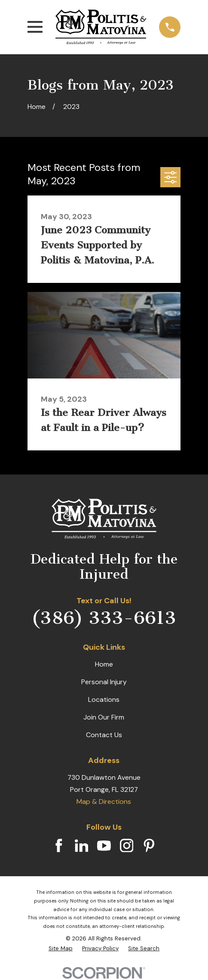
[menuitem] (61, 949)
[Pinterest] (149, 846)
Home (104, 664)
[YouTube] (104, 846)
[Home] (101, 27)
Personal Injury (104, 682)
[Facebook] (59, 846)
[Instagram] (127, 846)
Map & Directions (104, 802)
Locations (104, 699)
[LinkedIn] (82, 846)
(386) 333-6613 (104, 618)
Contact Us (104, 735)
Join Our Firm (104, 717)
